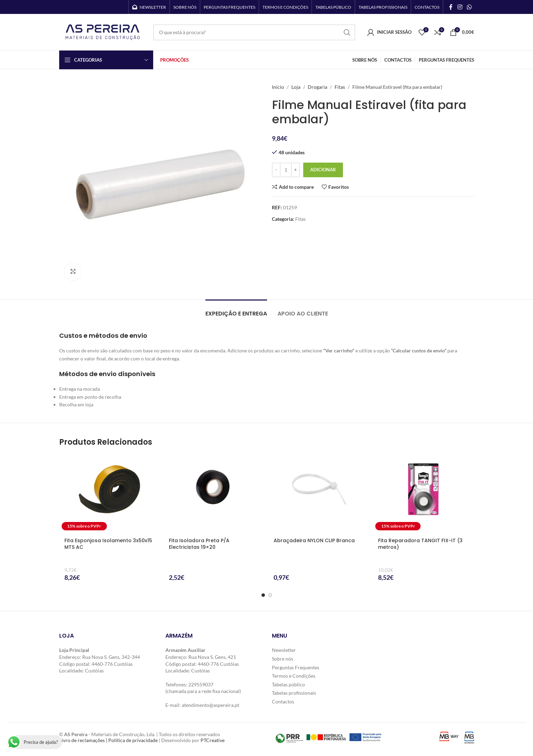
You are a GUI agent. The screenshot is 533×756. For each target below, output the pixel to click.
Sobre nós (283, 659)
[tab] (236, 310)
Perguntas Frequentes (296, 667)
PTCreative (213, 740)
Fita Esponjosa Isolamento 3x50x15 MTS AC (108, 544)
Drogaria (318, 87)
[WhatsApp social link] (469, 7)
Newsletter (284, 650)
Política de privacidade (133, 740)
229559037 (201, 684)
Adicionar (323, 170)
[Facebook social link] (451, 7)
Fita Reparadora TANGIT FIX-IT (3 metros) (420, 544)
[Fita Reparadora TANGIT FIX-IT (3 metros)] (424, 494)
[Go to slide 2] (270, 595)
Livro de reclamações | (84, 740)
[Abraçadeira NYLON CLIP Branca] (319, 494)
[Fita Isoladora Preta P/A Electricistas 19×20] (214, 494)
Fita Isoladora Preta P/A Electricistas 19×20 (199, 544)
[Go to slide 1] (263, 595)
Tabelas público (288, 684)
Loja (296, 87)
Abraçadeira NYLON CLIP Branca (314, 540)
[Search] (254, 32)
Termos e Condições (294, 676)
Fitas (340, 87)
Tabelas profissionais (294, 693)
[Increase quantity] (295, 170)
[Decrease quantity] (276, 170)
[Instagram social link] (460, 7)
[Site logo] (103, 32)
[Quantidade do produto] (286, 170)
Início (278, 87)
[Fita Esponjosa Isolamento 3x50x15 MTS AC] (110, 494)
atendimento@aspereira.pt (210, 705)
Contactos (283, 702)
